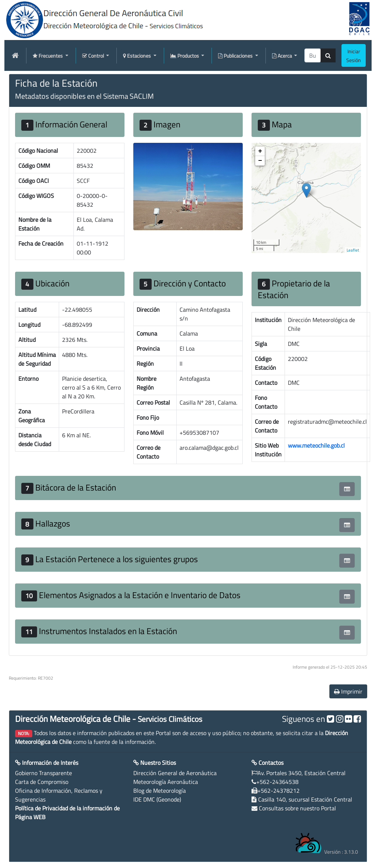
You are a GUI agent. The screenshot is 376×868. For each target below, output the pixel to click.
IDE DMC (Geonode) (157, 799)
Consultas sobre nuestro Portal (297, 808)
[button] (347, 489)
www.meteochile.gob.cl (316, 445)
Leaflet (353, 250)
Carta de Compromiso (42, 782)
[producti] (313, 55)
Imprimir (348, 691)
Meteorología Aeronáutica (166, 782)
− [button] (260, 161)
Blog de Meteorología (160, 791)
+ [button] (260, 151)
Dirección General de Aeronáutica (175, 773)
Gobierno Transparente (44, 773)
